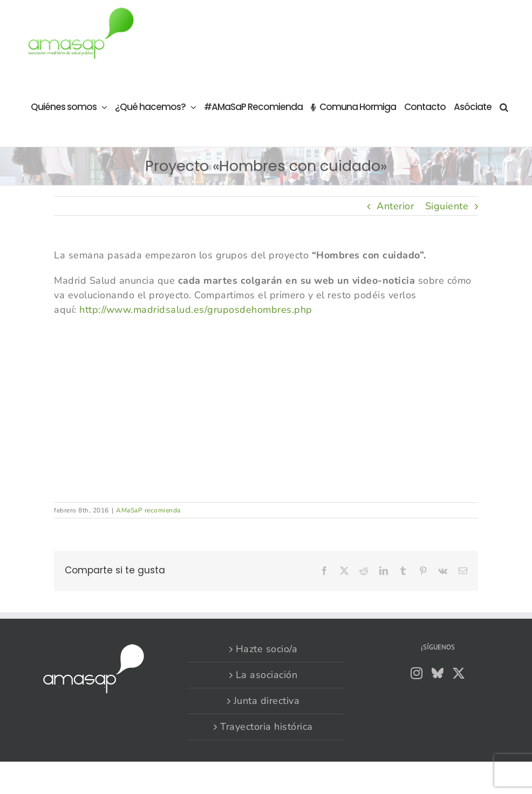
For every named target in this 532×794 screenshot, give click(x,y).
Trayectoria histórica (267, 727)
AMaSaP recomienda (148, 510)
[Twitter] (459, 673)
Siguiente (447, 206)
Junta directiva (267, 701)
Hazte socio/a (267, 649)
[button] (504, 107)
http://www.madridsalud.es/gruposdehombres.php (196, 310)
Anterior (395, 206)
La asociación (267, 675)
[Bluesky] (438, 673)
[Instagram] (417, 673)
